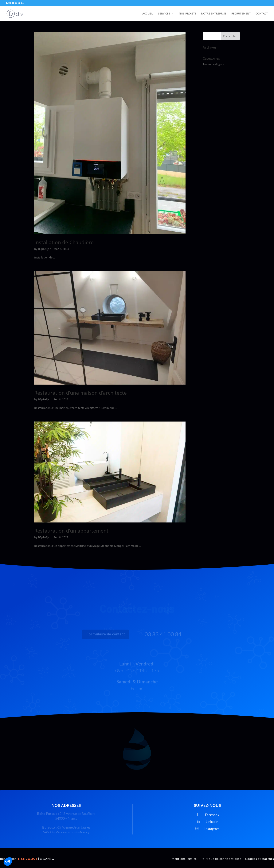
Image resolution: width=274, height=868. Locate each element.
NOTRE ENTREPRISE (214, 14)
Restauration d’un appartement (71, 531)
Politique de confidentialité (221, 859)
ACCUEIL (148, 14)
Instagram (212, 829)
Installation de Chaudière (64, 242)
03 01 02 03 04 (16, 3)
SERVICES (164, 14)
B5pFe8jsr (44, 249)
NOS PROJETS (188, 14)
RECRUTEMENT (241, 14)
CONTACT (262, 14)
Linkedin (212, 822)
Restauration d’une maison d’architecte (80, 393)
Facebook (212, 815)
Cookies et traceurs (260, 859)
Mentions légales (184, 859)
